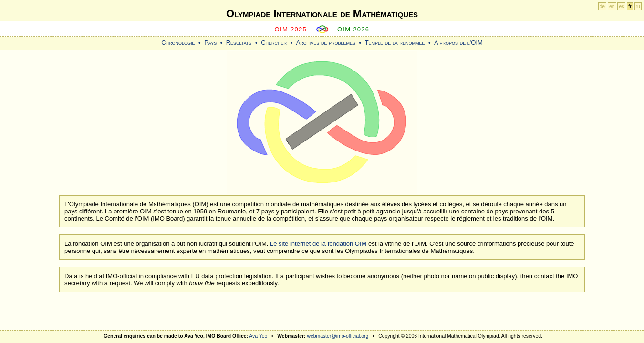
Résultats (239, 43)
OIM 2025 (291, 29)
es (621, 6)
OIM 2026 (353, 29)
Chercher (274, 43)
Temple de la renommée (395, 43)
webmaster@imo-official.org (338, 336)
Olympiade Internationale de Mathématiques (322, 14)
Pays (210, 43)
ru (638, 6)
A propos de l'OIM (458, 43)
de (602, 6)
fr (630, 6)
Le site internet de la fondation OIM (318, 244)
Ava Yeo (258, 336)
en (612, 6)
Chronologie (178, 43)
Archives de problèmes (326, 43)
